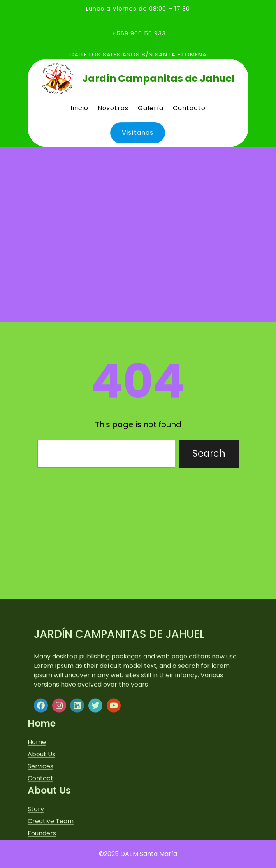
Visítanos (135, 132)
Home (37, 819)
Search (209, 453)
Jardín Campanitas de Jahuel (158, 78)
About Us (41, 831)
